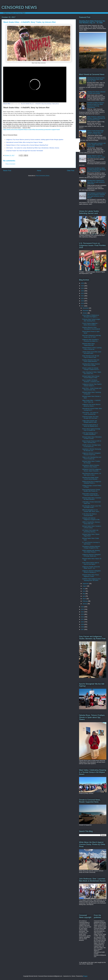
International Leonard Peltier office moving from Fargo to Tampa (24, 142)
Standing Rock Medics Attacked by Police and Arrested (96, 93)
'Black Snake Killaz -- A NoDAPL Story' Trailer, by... (91, 401)
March (85, 599)
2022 (83, 293)
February (85, 601)
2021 (83, 296)
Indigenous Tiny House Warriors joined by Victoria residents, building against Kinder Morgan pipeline (35, 140)
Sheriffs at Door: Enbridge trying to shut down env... (91, 446)
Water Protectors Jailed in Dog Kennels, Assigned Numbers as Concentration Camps (96, 118)
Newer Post (7, 171)
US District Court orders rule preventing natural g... (90, 531)
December (86, 308)
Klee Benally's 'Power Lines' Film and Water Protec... (92, 507)
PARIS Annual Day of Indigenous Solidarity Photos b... (92, 482)
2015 (83, 609)
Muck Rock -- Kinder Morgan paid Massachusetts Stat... (92, 389)
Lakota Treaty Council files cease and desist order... (92, 353)
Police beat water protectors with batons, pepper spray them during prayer (96, 145)
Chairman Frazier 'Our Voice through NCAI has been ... (90, 417)
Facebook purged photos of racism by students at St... (90, 426)
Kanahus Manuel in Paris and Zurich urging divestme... (91, 361)
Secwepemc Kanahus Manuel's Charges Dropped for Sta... (91, 547)
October (85, 313)
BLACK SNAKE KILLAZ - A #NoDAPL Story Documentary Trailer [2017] (40, 104)
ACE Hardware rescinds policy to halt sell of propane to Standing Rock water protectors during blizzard (97, 195)
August (85, 586)
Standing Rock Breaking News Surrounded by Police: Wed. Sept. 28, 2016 (96, 79)
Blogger (85, 976)
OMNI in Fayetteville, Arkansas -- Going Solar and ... (92, 523)
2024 (83, 288)
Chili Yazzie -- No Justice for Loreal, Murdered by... (90, 413)
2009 (83, 624)
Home (39, 171)
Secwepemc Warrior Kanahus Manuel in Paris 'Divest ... (91, 466)
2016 (83, 607)
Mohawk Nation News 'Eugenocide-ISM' (88, 344)
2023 (83, 291)
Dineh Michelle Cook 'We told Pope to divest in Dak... (91, 357)
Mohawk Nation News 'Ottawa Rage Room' (91, 535)
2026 (83, 283)
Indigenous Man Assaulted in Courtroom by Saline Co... (90, 340)
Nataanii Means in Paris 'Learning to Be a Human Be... (92, 348)
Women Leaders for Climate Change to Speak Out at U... (91, 369)
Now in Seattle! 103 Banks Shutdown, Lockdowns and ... (91, 381)
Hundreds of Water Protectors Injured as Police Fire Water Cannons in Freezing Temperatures (96, 105)
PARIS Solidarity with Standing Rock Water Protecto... (91, 551)
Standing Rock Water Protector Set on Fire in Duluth (91, 365)
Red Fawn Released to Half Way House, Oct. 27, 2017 (92, 336)
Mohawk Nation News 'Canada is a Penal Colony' (92, 527)
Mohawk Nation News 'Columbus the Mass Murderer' (92, 499)
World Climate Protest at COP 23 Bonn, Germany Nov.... (92, 442)
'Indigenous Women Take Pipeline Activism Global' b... (92, 385)
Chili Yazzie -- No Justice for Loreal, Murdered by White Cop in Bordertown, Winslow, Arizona (33, 148)
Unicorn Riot (7, 104)
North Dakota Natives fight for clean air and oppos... (91, 563)
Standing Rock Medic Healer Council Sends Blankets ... (90, 478)
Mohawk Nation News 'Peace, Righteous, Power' (91, 576)
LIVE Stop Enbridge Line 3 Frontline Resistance (90, 434)
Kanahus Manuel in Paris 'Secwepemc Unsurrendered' (91, 328)
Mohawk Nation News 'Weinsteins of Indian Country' (92, 438)
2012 (83, 617)
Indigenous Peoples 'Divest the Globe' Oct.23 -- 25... (91, 568)
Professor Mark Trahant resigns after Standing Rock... (91, 320)
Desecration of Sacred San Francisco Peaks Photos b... (91, 495)
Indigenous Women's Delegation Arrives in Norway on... (91, 572)
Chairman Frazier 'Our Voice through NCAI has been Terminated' (25, 151)
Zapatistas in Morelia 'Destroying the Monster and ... (92, 450)
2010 (83, 622)
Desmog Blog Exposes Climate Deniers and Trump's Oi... (91, 490)
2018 (83, 303)
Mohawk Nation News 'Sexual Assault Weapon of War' (91, 377)
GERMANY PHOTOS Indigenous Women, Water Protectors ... (92, 470)
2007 (83, 629)
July (84, 589)
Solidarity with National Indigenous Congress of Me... (91, 519)
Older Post (71, 171)
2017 (83, 306)
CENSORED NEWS (19, 7)
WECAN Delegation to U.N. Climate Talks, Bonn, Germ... (91, 511)
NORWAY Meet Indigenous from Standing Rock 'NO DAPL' (91, 580)
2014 (83, 612)
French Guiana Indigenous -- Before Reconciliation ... (90, 324)
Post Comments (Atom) (43, 176)
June (84, 591)
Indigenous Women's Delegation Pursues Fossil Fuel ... (91, 454)
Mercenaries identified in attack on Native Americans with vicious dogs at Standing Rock (96, 170)
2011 (83, 619)
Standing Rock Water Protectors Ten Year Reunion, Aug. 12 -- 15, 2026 (92, 22)
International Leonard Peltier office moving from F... (92, 409)
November (86, 311)
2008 (83, 627)
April (84, 596)
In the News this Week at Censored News (89, 515)
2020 (83, 298)
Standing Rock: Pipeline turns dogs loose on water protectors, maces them (96, 182)
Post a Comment (10, 164)
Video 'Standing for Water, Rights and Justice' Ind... (92, 373)
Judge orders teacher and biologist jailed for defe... (90, 421)
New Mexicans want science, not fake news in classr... (92, 474)
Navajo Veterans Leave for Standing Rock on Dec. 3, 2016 (96, 156)
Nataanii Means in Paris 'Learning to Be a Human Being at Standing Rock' (27, 145)
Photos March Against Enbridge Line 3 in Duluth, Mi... (91, 430)
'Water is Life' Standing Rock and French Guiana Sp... (92, 458)
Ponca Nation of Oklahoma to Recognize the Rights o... (91, 316)
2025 (83, 286)
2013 (83, 614)
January (85, 604)
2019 (83, 301)
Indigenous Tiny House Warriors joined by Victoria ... (91, 405)
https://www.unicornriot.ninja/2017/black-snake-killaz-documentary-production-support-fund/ (31, 130)
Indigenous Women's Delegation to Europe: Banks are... (91, 555)
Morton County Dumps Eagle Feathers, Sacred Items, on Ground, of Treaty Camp (95, 132)
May (84, 594)
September (86, 584)
